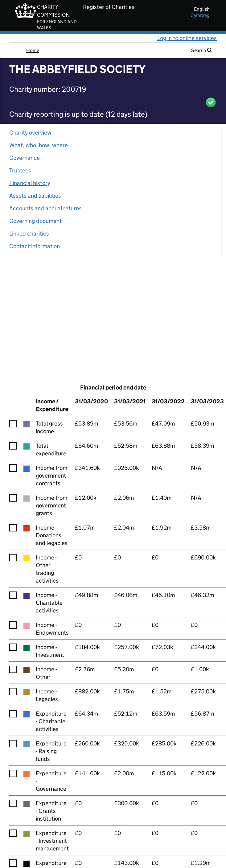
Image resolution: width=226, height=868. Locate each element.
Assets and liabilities (35, 196)
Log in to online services (187, 38)
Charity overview (30, 133)
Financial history (30, 183)
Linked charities (29, 234)
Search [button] (202, 50)
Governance (25, 158)
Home (33, 50)
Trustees (20, 170)
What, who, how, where (39, 145)
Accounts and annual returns (45, 208)
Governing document (35, 221)
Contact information (35, 246)
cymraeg (200, 15)
